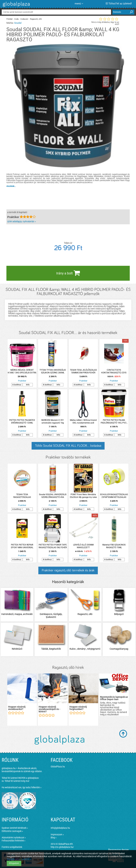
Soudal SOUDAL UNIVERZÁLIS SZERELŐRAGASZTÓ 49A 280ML (53, 496)
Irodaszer (24, 19)
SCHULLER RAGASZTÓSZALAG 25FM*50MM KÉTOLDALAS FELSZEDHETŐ (114, 496)
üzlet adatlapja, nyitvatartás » (22, 221)
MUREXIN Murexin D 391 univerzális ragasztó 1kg (53, 421)
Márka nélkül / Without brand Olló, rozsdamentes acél (83, 421)
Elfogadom (14, 863)
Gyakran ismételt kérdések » (15, 828)
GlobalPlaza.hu (58, 767)
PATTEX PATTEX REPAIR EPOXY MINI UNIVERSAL (22, 546)
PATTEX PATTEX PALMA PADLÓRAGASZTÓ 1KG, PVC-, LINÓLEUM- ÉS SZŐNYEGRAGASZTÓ (114, 422)
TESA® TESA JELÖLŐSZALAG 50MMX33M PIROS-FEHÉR (83, 371)
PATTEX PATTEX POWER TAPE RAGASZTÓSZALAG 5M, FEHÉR (53, 546)
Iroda (16, 19)
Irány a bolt (68, 273)
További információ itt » (19, 859)
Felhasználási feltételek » (14, 841)
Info (28, 385)
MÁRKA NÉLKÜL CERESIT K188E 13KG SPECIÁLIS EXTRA (22, 371)
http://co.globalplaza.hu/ (62, 847)
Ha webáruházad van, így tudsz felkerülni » (22, 787)
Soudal (18, 23)
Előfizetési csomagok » (12, 831)
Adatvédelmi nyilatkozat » (14, 838)
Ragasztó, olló (36, 19)
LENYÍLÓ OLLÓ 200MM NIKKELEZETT (83, 546)
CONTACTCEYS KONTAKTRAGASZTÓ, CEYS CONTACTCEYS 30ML (114, 371)
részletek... (11, 186)
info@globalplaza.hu (60, 828)
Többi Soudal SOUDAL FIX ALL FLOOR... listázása (68, 446)
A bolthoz (17, 385)
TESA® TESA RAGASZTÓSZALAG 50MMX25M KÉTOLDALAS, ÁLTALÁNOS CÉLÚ (22, 496)
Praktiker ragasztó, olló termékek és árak (68, 570)
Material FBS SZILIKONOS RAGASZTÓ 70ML (114, 546)
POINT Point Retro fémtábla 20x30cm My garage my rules (83, 496)
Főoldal (9, 19)
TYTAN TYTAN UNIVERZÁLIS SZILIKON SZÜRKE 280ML (53, 371)
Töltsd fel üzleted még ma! (17, 781)
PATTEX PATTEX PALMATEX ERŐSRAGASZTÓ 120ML (22, 421)
